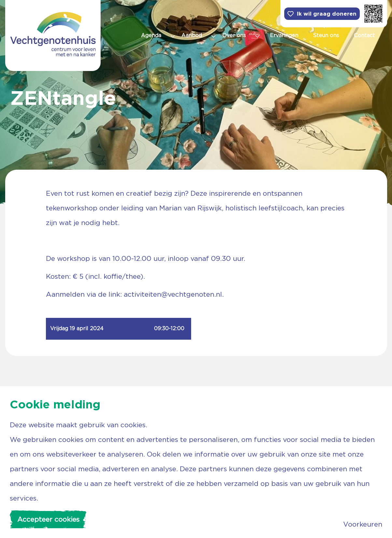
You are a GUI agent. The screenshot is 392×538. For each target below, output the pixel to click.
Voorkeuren (363, 524)
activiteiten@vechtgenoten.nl (173, 294)
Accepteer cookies (48, 519)
